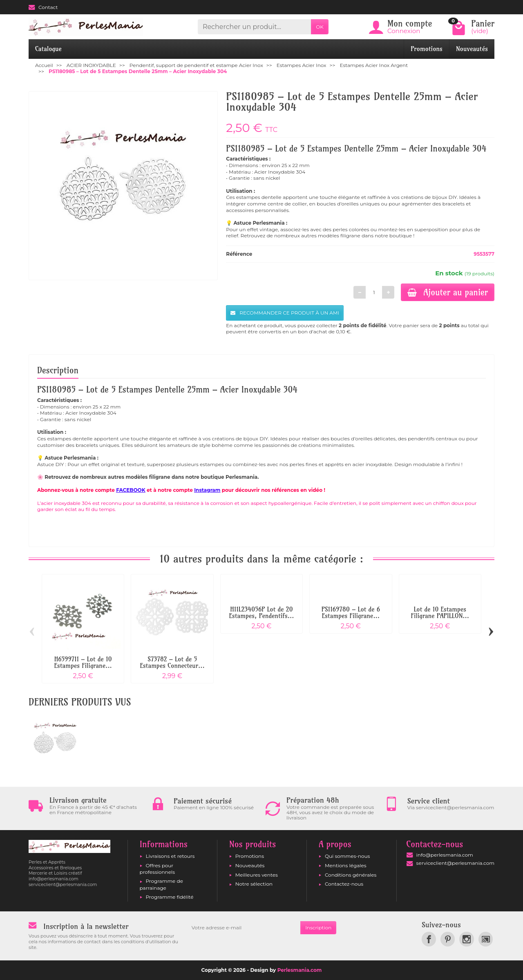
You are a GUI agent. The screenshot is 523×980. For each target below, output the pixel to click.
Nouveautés (472, 49)
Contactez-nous (344, 884)
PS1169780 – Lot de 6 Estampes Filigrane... (351, 613)
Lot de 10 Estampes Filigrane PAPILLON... (440, 613)
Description (58, 370)
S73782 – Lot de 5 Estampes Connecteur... (172, 662)
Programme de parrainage (161, 884)
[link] (429, 939)
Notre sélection (254, 884)
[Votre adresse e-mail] (244, 928)
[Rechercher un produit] (254, 27)
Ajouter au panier (448, 292)
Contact (43, 7)
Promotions (427, 49)
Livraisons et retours (170, 856)
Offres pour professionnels (158, 869)
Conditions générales (351, 875)
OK (320, 27)
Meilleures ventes (257, 875)
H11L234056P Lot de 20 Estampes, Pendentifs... (262, 613)
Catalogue (48, 49)
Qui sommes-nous (348, 856)
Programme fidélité (170, 897)
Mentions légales (346, 865)
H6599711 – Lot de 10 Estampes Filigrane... (83, 662)
